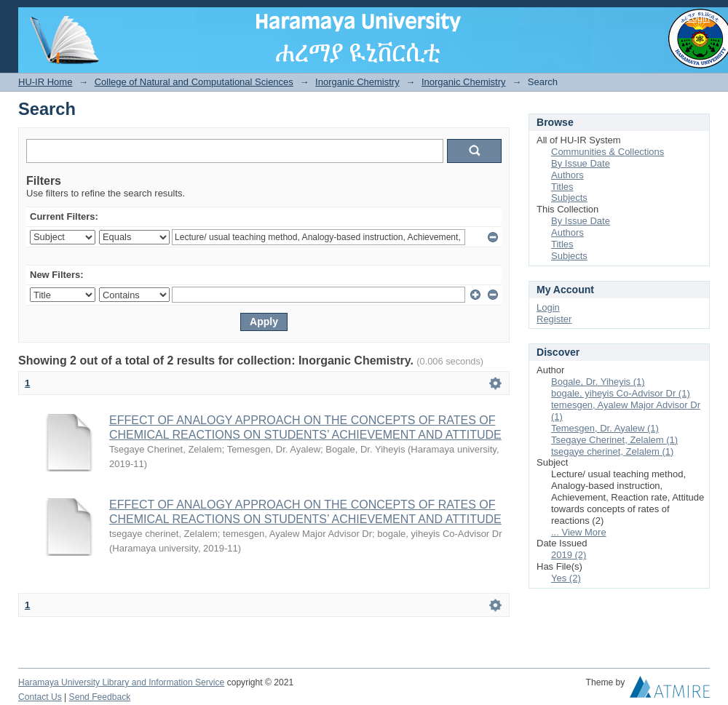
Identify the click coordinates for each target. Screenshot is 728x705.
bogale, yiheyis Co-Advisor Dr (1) (621, 393)
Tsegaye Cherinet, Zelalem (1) (614, 440)
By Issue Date (581, 163)
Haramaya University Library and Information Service (121, 682)
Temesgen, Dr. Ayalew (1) (605, 428)
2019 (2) (569, 555)
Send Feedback (100, 697)
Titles (562, 187)
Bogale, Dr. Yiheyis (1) (598, 382)
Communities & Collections (608, 152)
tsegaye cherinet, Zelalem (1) (612, 451)
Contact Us (40, 697)
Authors (567, 175)
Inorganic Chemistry (357, 82)
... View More (579, 532)
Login (698, 18)
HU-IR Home (45, 82)
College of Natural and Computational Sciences (194, 82)
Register (554, 319)
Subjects (569, 198)
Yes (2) (566, 578)
